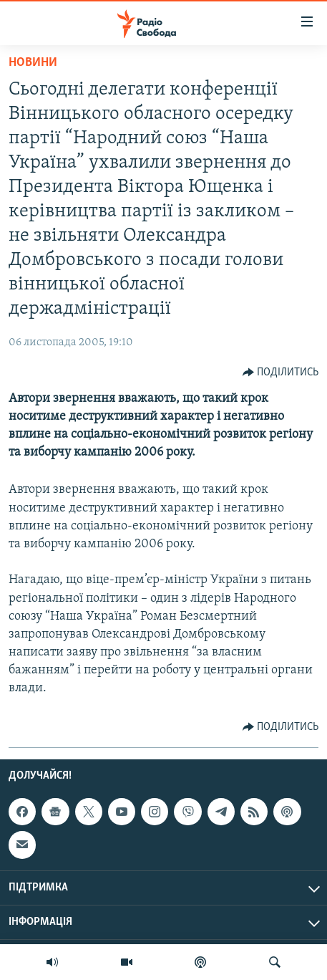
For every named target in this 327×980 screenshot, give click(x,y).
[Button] (281, 373)
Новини (33, 63)
